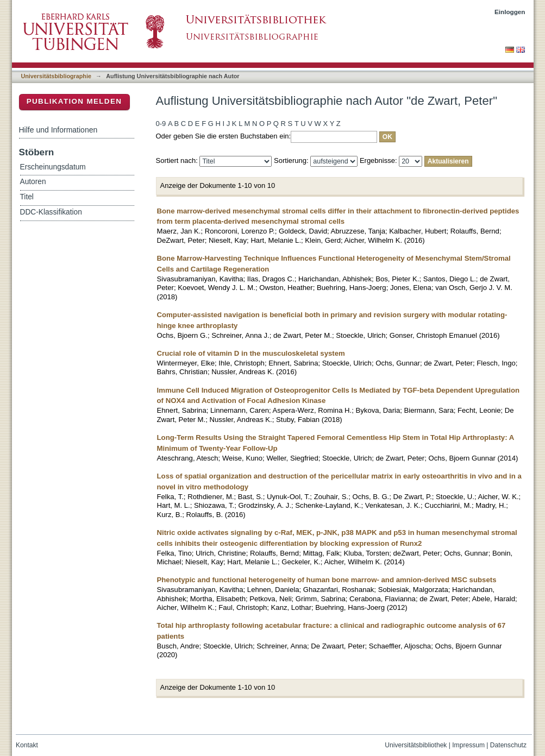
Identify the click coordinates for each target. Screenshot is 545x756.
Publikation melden (74, 101)
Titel (27, 197)
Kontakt (27, 745)
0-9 (161, 124)
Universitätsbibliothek (416, 745)
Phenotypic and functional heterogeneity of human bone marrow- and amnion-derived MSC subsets (327, 580)
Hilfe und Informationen (58, 130)
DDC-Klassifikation (51, 212)
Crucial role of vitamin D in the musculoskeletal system (251, 353)
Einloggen (510, 12)
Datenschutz (508, 745)
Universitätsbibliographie (56, 76)
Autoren (33, 182)
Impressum (468, 745)
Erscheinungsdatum (53, 167)
